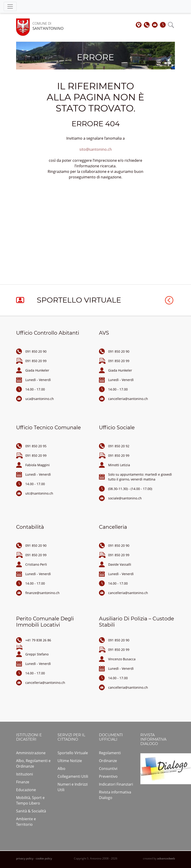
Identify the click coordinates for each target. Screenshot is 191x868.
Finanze (23, 782)
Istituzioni (25, 774)
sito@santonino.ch (96, 149)
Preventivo (108, 776)
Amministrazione (31, 753)
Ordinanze (108, 761)
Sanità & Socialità (31, 811)
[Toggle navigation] (10, 6)
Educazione (26, 790)
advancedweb (166, 858)
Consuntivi (108, 769)
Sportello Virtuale (73, 753)
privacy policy (25, 858)
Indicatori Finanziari (116, 784)
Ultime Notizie (70, 761)
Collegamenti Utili (73, 776)
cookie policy (44, 858)
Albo (61, 769)
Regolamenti (110, 753)
